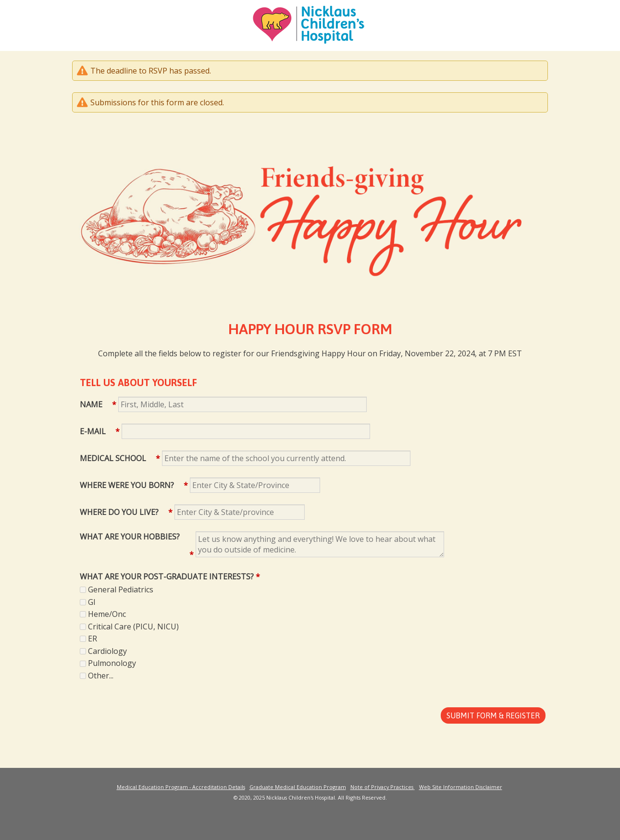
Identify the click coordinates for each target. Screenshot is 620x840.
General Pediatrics (121, 589)
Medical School (113, 458)
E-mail (93, 431)
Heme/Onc (107, 614)
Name (91, 404)
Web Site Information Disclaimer (461, 787)
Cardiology (107, 651)
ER (93, 639)
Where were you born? (127, 485)
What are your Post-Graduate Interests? (167, 577)
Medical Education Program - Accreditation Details (181, 787)
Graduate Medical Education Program (298, 787)
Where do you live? (119, 512)
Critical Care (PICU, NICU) (133, 627)
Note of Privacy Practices (382, 787)
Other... (101, 676)
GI (92, 602)
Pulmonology (112, 663)
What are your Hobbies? (130, 537)
